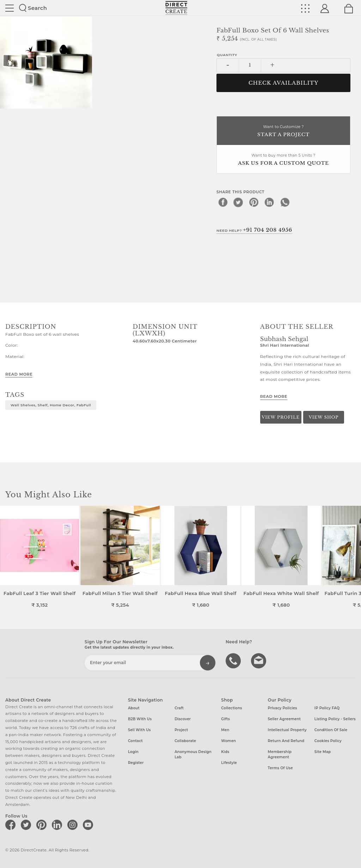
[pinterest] (254, 202)
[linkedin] (269, 202)
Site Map (323, 752)
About (134, 708)
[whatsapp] (285, 202)
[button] (353, 557)
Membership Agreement (280, 754)
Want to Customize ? (283, 131)
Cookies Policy (328, 741)
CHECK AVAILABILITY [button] (284, 83)
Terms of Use (280, 768)
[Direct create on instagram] (74, 825)
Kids (225, 752)
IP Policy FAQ (327, 708)
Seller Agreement (284, 719)
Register (136, 763)
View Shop (324, 417)
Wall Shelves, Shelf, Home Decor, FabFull (51, 405)
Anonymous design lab (193, 754)
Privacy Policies (283, 708)
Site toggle (10, 8)
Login (133, 752)
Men (225, 730)
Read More (19, 374)
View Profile (281, 417)
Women (228, 741)
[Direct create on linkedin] (58, 825)
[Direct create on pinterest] (43, 825)
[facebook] (223, 202)
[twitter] (238, 202)
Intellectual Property (287, 730)
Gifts (225, 719)
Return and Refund (286, 741)
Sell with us (139, 730)
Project (181, 730)
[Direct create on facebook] (12, 825)
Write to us (259, 660)
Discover (183, 719)
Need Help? (254, 230)
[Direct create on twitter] (27, 825)
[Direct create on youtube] (89, 825)
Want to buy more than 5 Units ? (283, 160)
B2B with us (140, 719)
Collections (231, 708)
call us (234, 660)
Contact (135, 741)
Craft (179, 708)
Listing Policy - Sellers (335, 719)
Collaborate (185, 741)
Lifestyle (229, 763)
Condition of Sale (331, 730)
